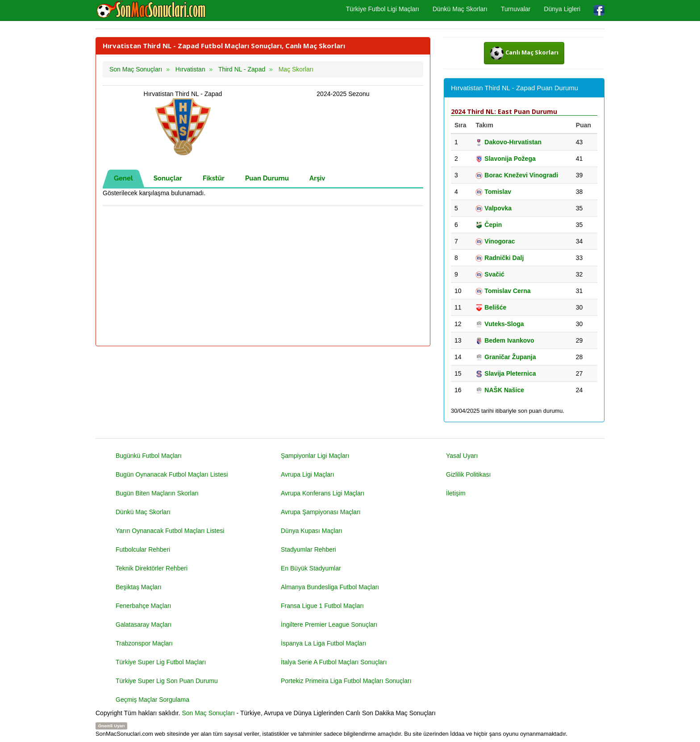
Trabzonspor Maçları (144, 643)
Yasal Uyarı (462, 456)
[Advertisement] (263, 277)
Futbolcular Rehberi (143, 549)
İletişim (456, 493)
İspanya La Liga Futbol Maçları (323, 643)
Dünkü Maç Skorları (460, 9)
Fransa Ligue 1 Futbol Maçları (322, 606)
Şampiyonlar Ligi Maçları (315, 456)
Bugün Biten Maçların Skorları (157, 493)
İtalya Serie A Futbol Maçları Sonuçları (334, 662)
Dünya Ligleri (562, 9)
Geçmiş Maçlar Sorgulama (152, 700)
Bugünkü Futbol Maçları (149, 456)
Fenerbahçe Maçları (144, 606)
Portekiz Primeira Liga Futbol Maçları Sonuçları (346, 681)
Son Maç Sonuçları (208, 713)
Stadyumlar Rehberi (308, 549)
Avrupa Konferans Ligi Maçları (323, 493)
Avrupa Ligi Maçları (308, 474)
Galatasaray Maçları (144, 625)
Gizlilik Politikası (468, 474)
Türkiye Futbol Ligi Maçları (383, 9)
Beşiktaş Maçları (139, 587)
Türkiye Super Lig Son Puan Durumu (167, 681)
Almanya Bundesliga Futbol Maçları (330, 587)
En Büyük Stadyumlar (311, 568)
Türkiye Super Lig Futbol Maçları (161, 662)
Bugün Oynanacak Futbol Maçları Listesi (172, 474)
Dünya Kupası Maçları (312, 531)
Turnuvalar (516, 9)
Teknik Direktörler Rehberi (152, 568)
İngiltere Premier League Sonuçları (329, 625)
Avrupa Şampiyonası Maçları (321, 512)
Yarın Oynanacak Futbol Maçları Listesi (170, 531)
